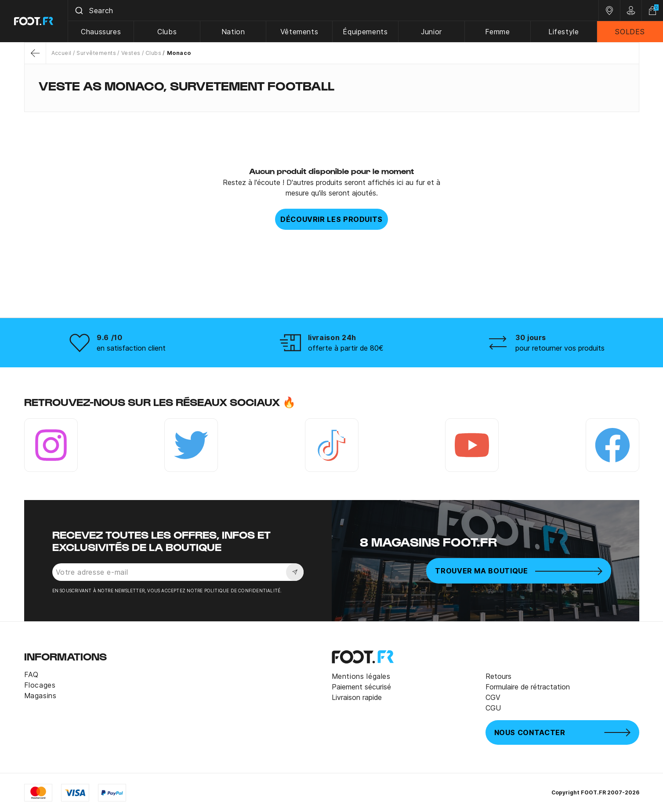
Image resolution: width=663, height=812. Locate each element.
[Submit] (78, 11)
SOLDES (630, 32)
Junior (431, 32)
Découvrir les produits (331, 219)
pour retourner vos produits (560, 348)
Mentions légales (361, 676)
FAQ (31, 674)
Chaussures (101, 32)
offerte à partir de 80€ (346, 348)
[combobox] (333, 11)
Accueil (62, 53)
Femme (497, 32)
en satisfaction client (131, 348)
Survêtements (96, 53)
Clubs (167, 32)
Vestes (131, 53)
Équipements (365, 32)
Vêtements (299, 32)
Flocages (40, 685)
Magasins (40, 696)
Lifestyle (564, 32)
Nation (233, 32)
